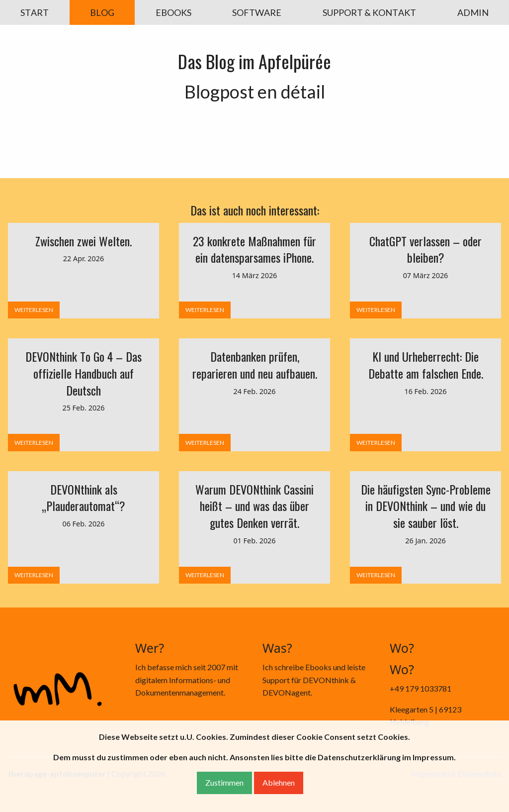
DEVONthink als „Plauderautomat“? (84, 498)
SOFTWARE (257, 12)
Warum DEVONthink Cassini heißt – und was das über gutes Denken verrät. (254, 506)
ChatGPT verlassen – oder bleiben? (425, 249)
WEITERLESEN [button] (34, 310)
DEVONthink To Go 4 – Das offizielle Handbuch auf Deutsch (84, 373)
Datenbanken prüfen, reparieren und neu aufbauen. (255, 365)
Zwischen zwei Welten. (84, 241)
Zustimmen (224, 782)
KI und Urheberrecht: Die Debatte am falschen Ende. (426, 365)
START (35, 12)
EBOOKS (173, 12)
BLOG (102, 12)
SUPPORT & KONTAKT (369, 12)
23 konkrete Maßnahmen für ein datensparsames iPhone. (254, 249)
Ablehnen (279, 782)
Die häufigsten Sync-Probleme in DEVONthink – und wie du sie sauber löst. (426, 506)
